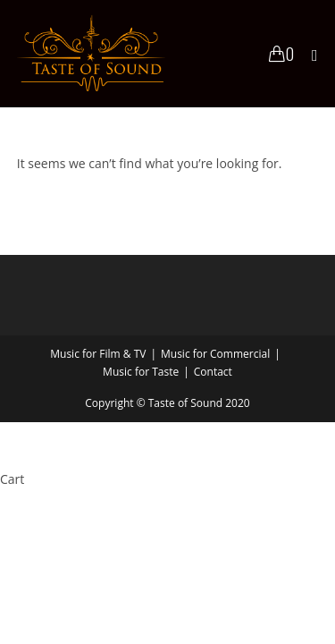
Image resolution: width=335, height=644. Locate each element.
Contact (213, 372)
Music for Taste (141, 372)
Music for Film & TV (98, 354)
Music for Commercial (215, 354)
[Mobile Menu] (308, 54)
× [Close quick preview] (4, 433)
